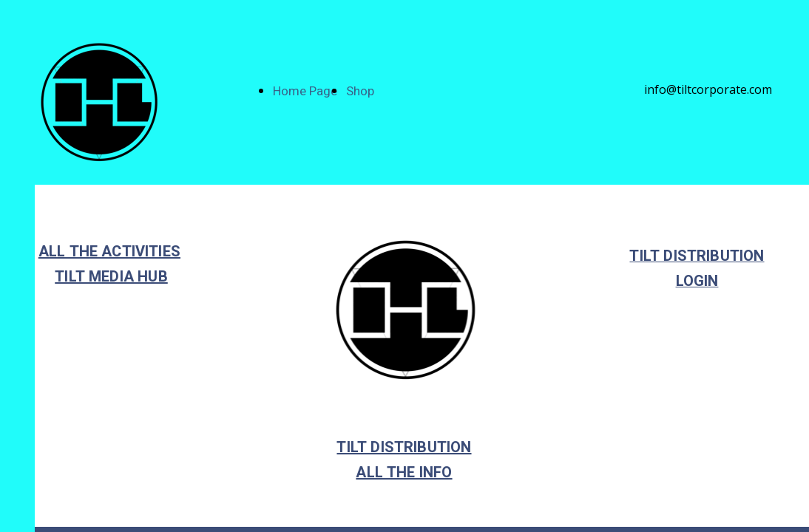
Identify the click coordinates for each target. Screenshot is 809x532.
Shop (360, 91)
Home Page (305, 91)
